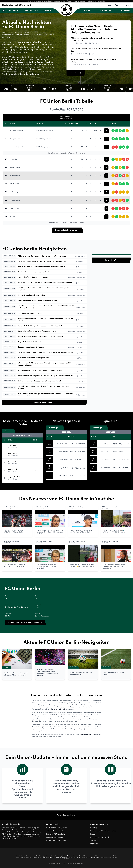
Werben (118, 5)
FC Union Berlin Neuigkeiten (57, 828)
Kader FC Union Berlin (54, 837)
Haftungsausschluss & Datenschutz (103, 831)
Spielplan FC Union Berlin (56, 834)
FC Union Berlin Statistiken (56, 840)
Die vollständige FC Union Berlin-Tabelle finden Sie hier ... (67, 153)
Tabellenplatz (31, 11)
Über (110, 5)
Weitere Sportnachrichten (67, 816)
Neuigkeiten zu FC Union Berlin (17, 5)
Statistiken (106, 11)
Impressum (94, 844)
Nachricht (14, 11)
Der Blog (126, 11)
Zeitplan (46, 11)
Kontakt (128, 5)
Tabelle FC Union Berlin (55, 831)
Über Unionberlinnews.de (100, 837)
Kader (87, 11)
